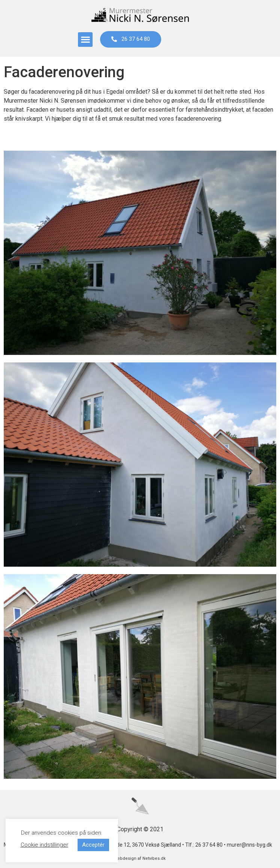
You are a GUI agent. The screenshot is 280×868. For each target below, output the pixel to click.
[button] (85, 40)
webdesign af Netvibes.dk (140, 858)
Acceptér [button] (93, 845)
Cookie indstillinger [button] (44, 845)
